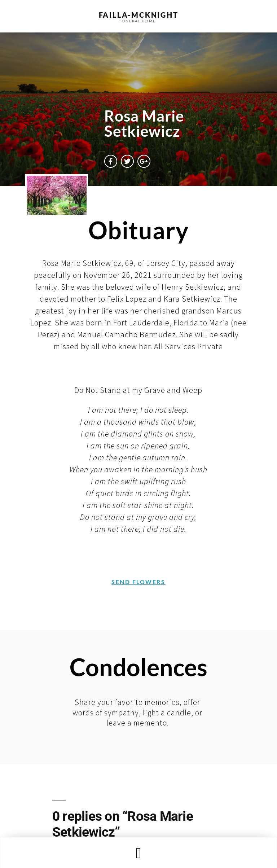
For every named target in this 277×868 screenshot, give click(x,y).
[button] (138, 853)
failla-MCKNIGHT (139, 15)
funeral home (138, 21)
